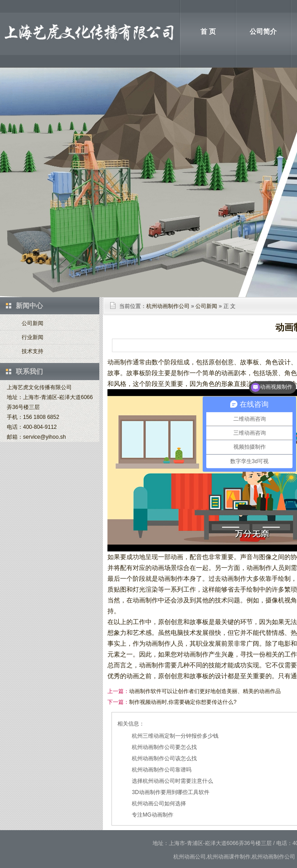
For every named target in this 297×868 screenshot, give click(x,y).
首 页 (208, 31)
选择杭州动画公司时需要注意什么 (172, 781)
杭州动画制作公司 (168, 306)
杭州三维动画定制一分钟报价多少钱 (175, 736)
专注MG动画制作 (152, 815)
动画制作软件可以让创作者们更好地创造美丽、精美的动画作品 (205, 691)
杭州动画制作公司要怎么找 (164, 747)
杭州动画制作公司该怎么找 (164, 758)
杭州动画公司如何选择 (159, 804)
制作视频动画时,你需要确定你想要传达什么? (183, 702)
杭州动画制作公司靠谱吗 (162, 770)
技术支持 (32, 351)
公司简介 (263, 31)
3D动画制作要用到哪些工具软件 (170, 792)
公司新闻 (32, 323)
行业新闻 (32, 337)
